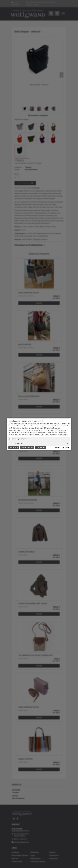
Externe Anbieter (16, 443)
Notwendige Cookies (17, 439)
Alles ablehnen (40, 448)
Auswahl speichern (27, 448)
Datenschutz (58, 447)
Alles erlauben (14, 448)
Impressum (66, 447)
